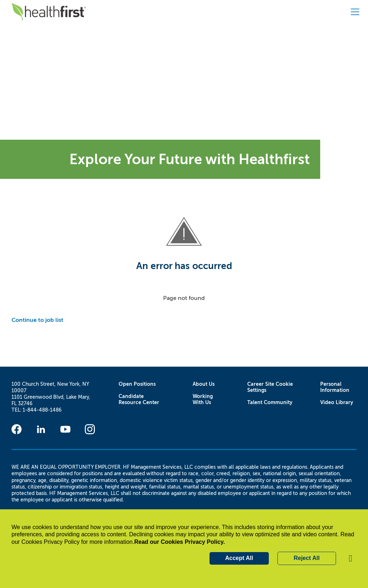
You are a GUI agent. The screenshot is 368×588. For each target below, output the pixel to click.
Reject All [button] (307, 558)
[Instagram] (90, 429)
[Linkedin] (41, 429)
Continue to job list (37, 320)
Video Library (337, 402)
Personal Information (335, 387)
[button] (351, 559)
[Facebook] (17, 429)
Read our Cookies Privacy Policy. (179, 542)
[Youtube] (65, 429)
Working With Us (203, 399)
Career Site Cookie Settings (270, 387)
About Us (204, 384)
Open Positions (137, 384)
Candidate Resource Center (139, 399)
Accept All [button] (239, 558)
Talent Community (270, 402)
